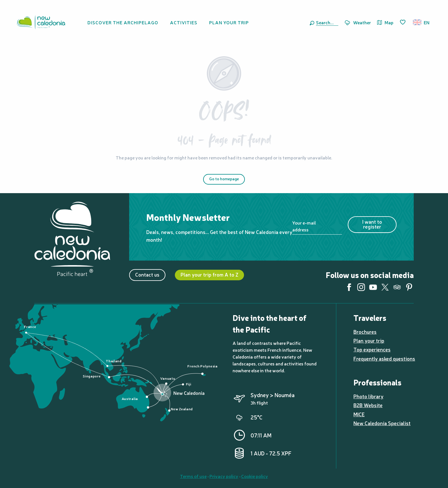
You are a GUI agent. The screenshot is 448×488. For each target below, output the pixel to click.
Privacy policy (224, 476)
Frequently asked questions (384, 358)
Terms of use (193, 476)
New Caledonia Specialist (382, 423)
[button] (326, 22)
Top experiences (372, 349)
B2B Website (368, 405)
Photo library (368, 396)
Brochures (365, 332)
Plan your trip (369, 340)
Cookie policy (255, 476)
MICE (359, 414)
